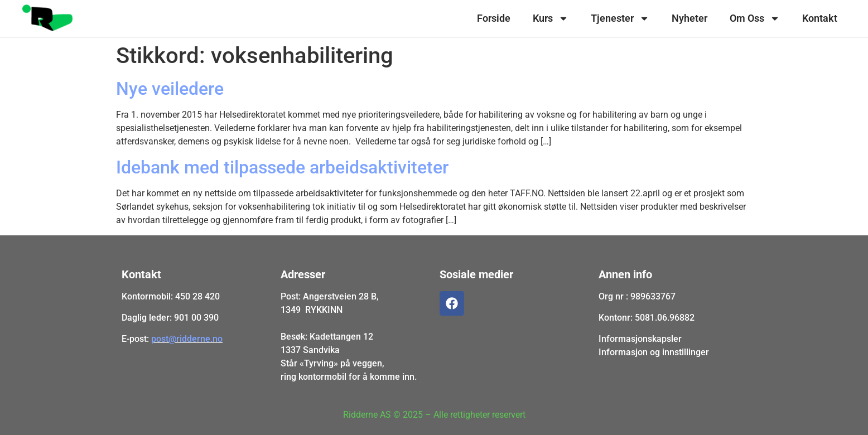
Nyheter (689, 18)
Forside (494, 18)
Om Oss (755, 18)
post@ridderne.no (187, 339)
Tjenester (620, 18)
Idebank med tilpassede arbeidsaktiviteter (282, 167)
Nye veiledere (170, 89)
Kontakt (820, 18)
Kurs (551, 18)
